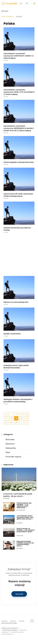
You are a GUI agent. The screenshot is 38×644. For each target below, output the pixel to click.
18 (11, 418)
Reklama (13, 621)
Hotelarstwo (21, 510)
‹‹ (6, 414)
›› (27, 422)
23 (11, 423)
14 (16, 414)
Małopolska (11, 448)
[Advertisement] (19, 254)
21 (27, 418)
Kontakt (22, 621)
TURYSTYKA (20, 536)
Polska (6, 60)
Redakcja (5, 621)
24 (16, 423)
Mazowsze (10, 444)
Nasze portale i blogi (9, 623)
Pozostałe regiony (13, 457)
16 (27, 414)
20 (21, 418)
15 (21, 414)
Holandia (6, 498)
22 (6, 423)
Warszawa (10, 439)
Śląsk (8, 452)
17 (6, 418)
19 (16, 418)
